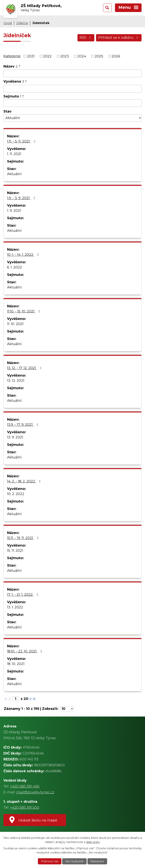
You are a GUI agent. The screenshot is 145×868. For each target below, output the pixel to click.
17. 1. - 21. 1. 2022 (23, 595)
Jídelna (22, 23)
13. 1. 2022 (15, 607)
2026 (116, 56)
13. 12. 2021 (16, 381)
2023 (65, 56)
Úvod (8, 23)
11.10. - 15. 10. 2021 (24, 311)
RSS (86, 38)
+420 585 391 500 (25, 808)
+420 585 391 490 (25, 786)
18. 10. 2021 (16, 664)
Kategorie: (12, 56)
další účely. (93, 842)
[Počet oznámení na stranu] (67, 709)
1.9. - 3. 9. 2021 (22, 198)
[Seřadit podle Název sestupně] (20, 67)
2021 (31, 56)
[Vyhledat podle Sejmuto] (72, 103)
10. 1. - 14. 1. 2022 (24, 255)
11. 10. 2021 (15, 324)
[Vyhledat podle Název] (72, 73)
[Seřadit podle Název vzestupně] (20, 66)
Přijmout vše (50, 861)
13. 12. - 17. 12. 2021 (25, 368)
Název (11, 66)
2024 (82, 56)
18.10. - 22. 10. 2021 (25, 651)
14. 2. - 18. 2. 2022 (25, 481)
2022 (47, 56)
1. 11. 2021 (14, 154)
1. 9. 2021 (14, 211)
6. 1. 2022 (15, 267)
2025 (99, 56)
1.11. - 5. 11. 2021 (22, 141)
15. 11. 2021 (15, 551)
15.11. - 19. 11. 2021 (24, 538)
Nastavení (97, 861)
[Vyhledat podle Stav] (72, 118)
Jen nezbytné (74, 861)
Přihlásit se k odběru (119, 38)
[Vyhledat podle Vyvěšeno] (72, 89)
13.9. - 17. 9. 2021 (23, 425)
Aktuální (14, 174)
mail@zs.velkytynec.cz (35, 792)
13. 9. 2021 (15, 437)
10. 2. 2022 (16, 494)
